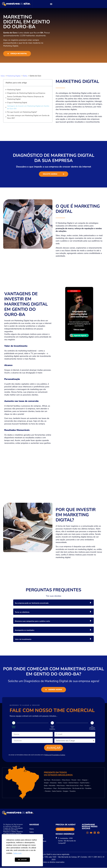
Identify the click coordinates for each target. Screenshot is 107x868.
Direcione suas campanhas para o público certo (32, 621)
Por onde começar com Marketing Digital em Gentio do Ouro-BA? (28, 117)
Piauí (55, 789)
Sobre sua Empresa (52, 728)
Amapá (46, 783)
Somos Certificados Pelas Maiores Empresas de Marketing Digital (25, 98)
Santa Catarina (57, 792)
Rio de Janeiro (56, 780)
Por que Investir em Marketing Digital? (22, 112)
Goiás (46, 786)
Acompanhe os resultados (25, 630)
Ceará (65, 783)
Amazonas (53, 783)
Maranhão (52, 786)
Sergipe (66, 792)
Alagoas (85, 780)
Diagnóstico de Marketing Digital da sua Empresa (26, 93)
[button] (51, 4)
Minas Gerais (66, 780)
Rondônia (88, 789)
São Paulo (47, 780)
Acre (79, 780)
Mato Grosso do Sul (72, 786)
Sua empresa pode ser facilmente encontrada (32, 603)
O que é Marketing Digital (17, 103)
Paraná (74, 780)
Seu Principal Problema (92, 728)
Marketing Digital (14, 90)
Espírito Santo (85, 783)
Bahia (60, 783)
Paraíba (87, 786)
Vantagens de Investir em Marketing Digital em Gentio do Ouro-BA (28, 107)
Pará (81, 786)
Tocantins (73, 792)
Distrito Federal (74, 783)
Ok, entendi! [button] (22, 860)
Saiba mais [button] (17, 853)
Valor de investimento (23, 639)
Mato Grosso (61, 786)
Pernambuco (48, 789)
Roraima (48, 792)
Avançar (54, 748)
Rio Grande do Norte (64, 789)
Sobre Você (14, 727)
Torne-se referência (22, 612)
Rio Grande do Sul (78, 789)
